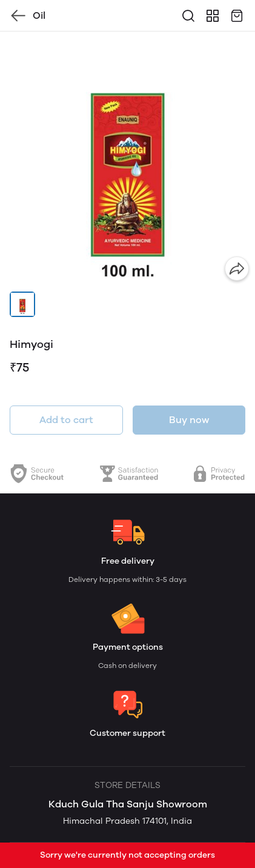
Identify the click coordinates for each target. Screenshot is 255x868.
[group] (127, 159)
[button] (22, 304)
